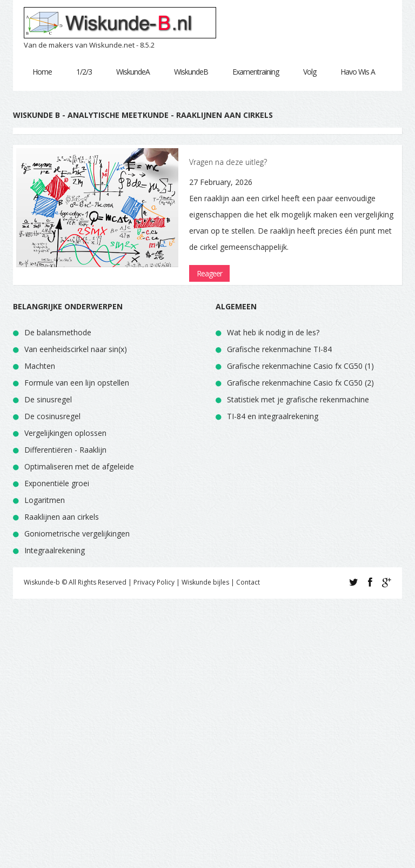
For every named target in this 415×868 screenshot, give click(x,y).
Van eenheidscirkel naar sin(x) (76, 349)
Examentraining (256, 72)
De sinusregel (48, 399)
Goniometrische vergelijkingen (77, 534)
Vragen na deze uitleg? (228, 162)
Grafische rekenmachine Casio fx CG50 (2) (300, 383)
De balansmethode (58, 332)
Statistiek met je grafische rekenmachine (298, 399)
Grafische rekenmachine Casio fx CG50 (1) (300, 366)
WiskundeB (191, 72)
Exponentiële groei (57, 483)
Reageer (209, 273)
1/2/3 (84, 72)
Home (42, 72)
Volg (310, 72)
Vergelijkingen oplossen (65, 433)
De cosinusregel (52, 416)
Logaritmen (45, 500)
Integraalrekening (55, 550)
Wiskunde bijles (205, 582)
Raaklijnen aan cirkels (62, 517)
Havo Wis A (358, 72)
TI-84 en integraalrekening (273, 416)
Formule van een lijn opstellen (77, 383)
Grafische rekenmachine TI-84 (279, 349)
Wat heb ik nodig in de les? (273, 332)
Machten (40, 366)
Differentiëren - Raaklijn (65, 450)
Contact (248, 582)
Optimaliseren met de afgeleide (79, 466)
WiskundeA (133, 72)
